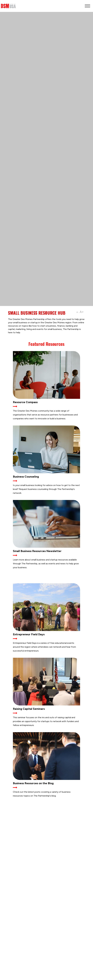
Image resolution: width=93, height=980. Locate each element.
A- (77, 312)
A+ (82, 312)
